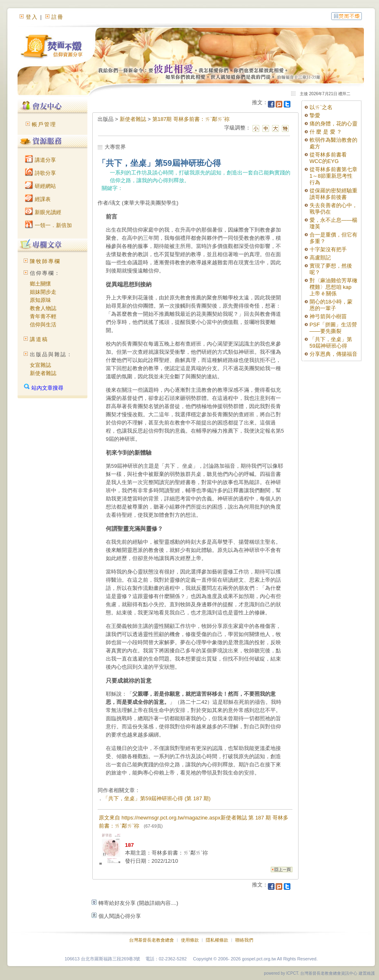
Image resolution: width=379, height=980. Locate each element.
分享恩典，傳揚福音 (333, 354)
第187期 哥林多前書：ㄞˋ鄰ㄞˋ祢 (191, 119)
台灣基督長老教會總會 (152, 940)
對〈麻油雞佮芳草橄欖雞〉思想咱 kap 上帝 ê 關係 (333, 287)
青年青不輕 (43, 316)
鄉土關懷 (40, 284)
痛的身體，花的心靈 (333, 124)
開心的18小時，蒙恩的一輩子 (331, 305)
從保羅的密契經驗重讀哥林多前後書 (333, 194)
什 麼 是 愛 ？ (326, 132)
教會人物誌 (43, 308)
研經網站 (40, 186)
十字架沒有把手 (328, 249)
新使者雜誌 (43, 373)
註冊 (58, 17)
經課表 (38, 199)
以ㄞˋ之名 (321, 107)
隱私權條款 (217, 940)
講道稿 (39, 339)
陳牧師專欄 (45, 261)
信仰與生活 (43, 325)
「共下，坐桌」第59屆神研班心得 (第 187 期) (157, 798)
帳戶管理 (44, 124)
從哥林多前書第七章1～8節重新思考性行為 (333, 176)
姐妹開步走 (43, 292)
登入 (32, 17)
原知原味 (40, 300)
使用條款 (190, 940)
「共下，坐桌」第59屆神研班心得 (331, 343)
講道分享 (40, 160)
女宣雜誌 (40, 365)
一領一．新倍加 (48, 225)
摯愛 (315, 115)
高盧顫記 (320, 258)
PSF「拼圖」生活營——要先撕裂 (333, 328)
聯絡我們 (244, 940)
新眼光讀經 (43, 212)
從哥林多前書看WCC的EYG (328, 158)
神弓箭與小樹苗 (328, 316)
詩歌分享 (40, 173)
